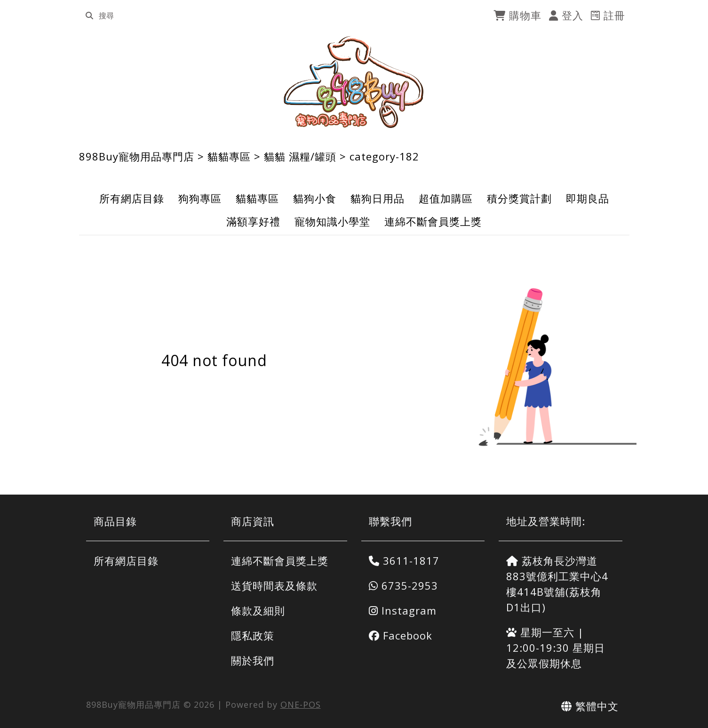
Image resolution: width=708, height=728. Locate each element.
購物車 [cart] (517, 15)
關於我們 (253, 660)
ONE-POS (301, 704)
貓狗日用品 (378, 198)
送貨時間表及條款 (274, 585)
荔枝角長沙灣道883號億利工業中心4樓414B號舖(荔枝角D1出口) (557, 584)
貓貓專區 (229, 156)
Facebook (401, 635)
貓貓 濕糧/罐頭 (300, 156)
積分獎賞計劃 (519, 198)
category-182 (384, 156)
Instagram (403, 610)
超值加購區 (446, 198)
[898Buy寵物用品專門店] (354, 82)
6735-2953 (403, 585)
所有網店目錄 (132, 198)
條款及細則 (258, 610)
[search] (89, 16)
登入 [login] (566, 15)
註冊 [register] (608, 15)
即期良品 (588, 198)
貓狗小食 (315, 198)
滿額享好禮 (253, 221)
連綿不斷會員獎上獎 (433, 221)
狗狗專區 (200, 198)
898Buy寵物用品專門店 (137, 156)
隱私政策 (253, 635)
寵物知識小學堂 (332, 221)
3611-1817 (404, 560)
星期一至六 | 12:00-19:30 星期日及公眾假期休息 (556, 648)
